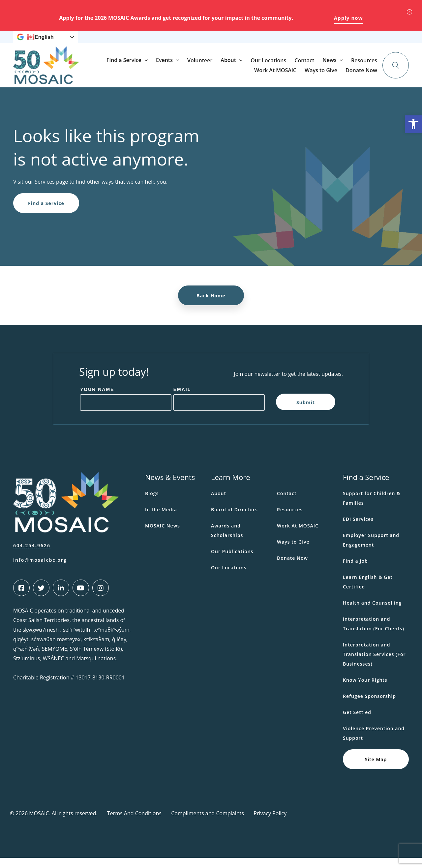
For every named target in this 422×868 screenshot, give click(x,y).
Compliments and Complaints (208, 823)
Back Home (211, 306)
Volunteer (263, 75)
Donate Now (366, 42)
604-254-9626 (32, 556)
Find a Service (187, 75)
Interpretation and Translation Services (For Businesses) (374, 664)
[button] (413, 124)
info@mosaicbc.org (40, 570)
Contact (367, 75)
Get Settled (357, 722)
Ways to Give (302, 42)
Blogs (152, 504)
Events (227, 75)
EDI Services (358, 529)
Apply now (348, 18)
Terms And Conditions (134, 823)
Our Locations (331, 75)
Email (182, 400)
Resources (227, 42)
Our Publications (232, 562)
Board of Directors (234, 520)
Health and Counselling (372, 613)
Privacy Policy (270, 823)
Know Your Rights (365, 690)
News (197, 42)
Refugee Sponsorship (369, 706)
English (40, 42)
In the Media (161, 520)
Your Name (97, 400)
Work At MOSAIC (263, 42)
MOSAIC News (163, 536)
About (291, 75)
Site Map (376, 769)
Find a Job (355, 571)
